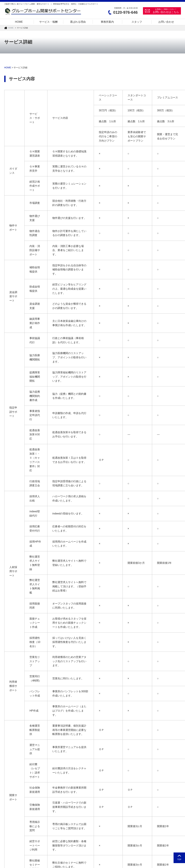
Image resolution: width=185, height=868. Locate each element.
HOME (11, 28)
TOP (179, 859)
